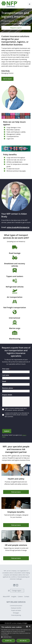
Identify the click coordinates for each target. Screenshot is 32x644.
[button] (16, 637)
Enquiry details (7, 395)
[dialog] (16, 634)
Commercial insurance (16, 606)
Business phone (8, 388)
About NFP (6, 597)
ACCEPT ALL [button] (9, 641)
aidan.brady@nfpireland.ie (18, 227)
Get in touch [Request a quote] (7, 79)
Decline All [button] (23, 641)
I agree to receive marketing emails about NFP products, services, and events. (16, 409)
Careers (20, 597)
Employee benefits (16, 608)
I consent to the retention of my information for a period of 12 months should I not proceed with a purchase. (17, 415)
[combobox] (27, 627)
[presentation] (15, 424)
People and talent (16, 610)
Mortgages (16, 613)
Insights (14, 597)
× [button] (30, 627)
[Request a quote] (16, 28)
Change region (17, 591)
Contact (27, 597)
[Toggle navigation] (30, 4)
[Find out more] (16, 492)
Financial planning (16, 615)
